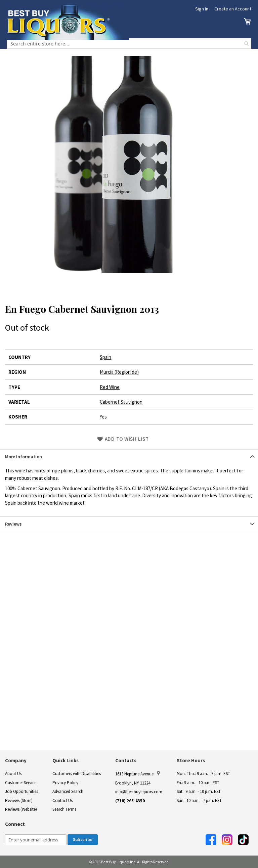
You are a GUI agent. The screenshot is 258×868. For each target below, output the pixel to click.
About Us (13, 774)
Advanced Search (68, 791)
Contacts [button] (126, 760)
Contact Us (62, 800)
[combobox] (129, 43)
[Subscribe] (83, 840)
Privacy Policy (65, 783)
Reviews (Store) (19, 800)
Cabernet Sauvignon (121, 402)
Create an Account (233, 9)
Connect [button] (15, 824)
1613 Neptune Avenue (138, 774)
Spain (105, 357)
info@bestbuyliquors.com (139, 792)
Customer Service (21, 783)
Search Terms (64, 809)
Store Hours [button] (191, 760)
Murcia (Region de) (119, 372)
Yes (103, 417)
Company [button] (16, 760)
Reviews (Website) (21, 809)
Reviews (13, 524)
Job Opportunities (21, 791)
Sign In (202, 9)
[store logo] (68, 22)
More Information (24, 457)
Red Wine (110, 387)
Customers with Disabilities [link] (77, 774)
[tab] (129, 456)
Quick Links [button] (66, 760)
